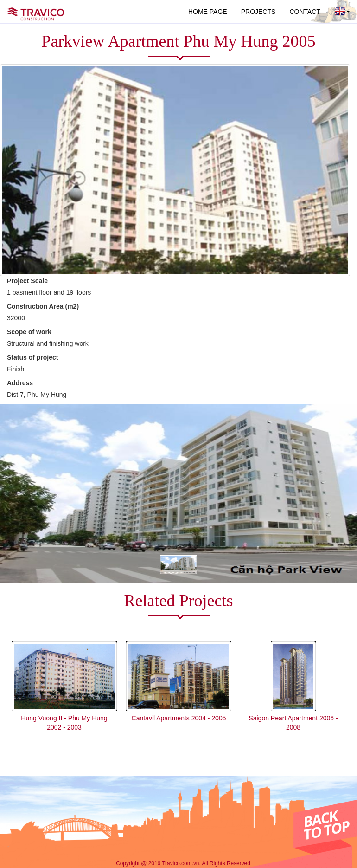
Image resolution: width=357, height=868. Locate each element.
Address (20, 383)
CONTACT (305, 12)
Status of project (32, 357)
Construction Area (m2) (43, 306)
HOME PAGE (208, 12)
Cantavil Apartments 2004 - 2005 (179, 718)
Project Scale (27, 281)
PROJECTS (258, 12)
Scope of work (29, 332)
